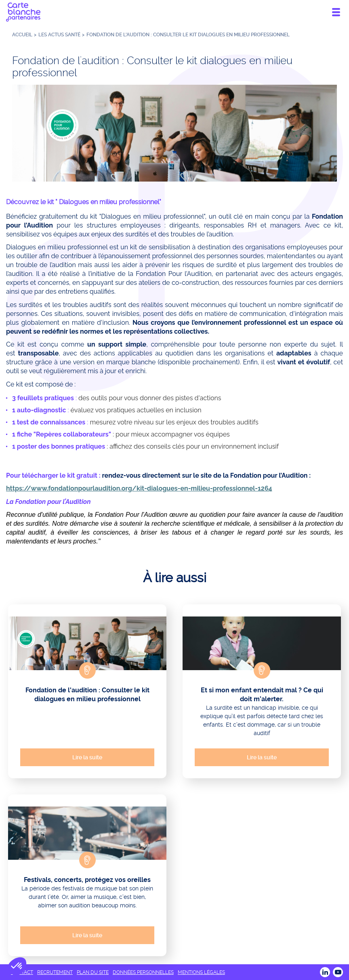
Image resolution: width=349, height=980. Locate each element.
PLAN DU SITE (93, 972)
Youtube (338, 972)
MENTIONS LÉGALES (201, 972)
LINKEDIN (325, 972)
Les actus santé (59, 35)
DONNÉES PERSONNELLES (143, 972)
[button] (17, 966)
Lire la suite (87, 757)
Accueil (22, 35)
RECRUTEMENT (55, 972)
